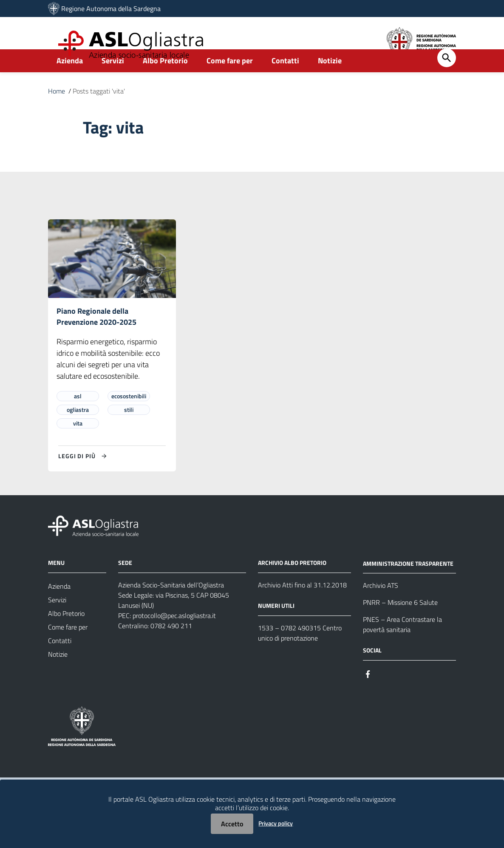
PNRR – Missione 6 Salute (400, 622)
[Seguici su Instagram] (383, 693)
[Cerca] (447, 77)
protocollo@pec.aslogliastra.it (174, 635)
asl (78, 416)
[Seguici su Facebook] (368, 693)
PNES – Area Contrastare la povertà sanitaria (402, 644)
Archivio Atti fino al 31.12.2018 (302, 605)
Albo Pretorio (165, 79)
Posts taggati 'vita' (99, 110)
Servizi (113, 79)
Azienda (70, 79)
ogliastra (78, 430)
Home (57, 110)
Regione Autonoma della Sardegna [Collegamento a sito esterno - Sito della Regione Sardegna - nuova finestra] (111, 9)
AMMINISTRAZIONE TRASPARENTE (408, 583)
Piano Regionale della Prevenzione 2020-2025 (96, 336)
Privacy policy (276, 823)
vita (78, 443)
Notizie (330, 79)
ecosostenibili (129, 416)
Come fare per (230, 79)
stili (129, 430)
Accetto (232, 824)
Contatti (285, 79)
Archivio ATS (381, 605)
